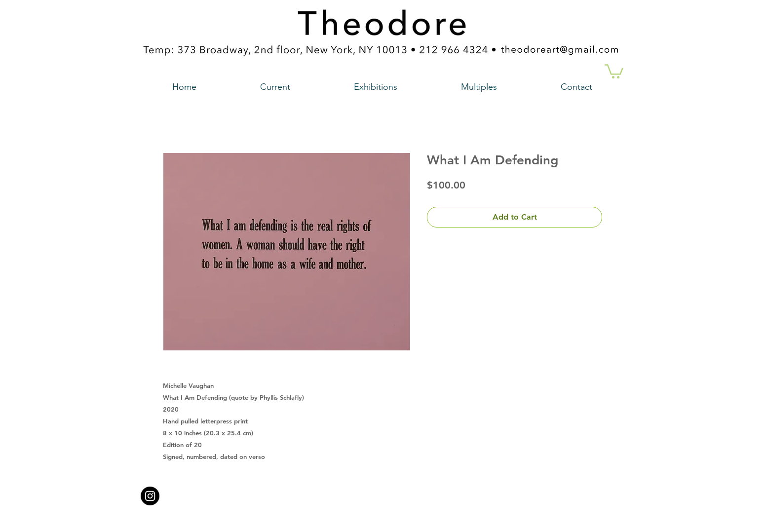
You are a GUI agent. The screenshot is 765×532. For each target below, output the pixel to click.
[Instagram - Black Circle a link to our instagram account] (150, 496)
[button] (614, 71)
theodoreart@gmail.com (341, 493)
